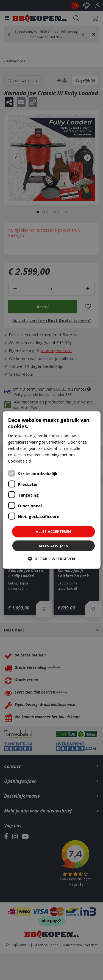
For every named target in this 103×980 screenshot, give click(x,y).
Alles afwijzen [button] (54, 545)
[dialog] (51, 490)
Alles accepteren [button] (53, 531)
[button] (51, 559)
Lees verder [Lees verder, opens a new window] (43, 461)
